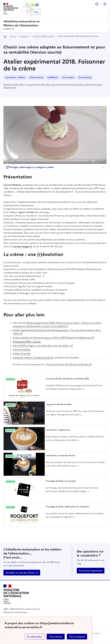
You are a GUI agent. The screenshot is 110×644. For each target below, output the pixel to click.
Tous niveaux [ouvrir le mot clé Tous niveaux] (68, 77)
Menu (105, 4)
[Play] (55, 135)
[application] (55, 135)
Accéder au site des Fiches (20, 573)
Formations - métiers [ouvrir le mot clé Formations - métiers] (15, 77)
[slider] (53, 161)
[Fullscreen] (103, 161)
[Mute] (98, 161)
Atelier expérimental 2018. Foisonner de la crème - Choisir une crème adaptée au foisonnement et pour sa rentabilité (57, 324)
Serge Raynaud (10, 88)
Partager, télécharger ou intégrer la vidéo (30, 167)
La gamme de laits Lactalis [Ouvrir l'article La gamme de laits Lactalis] (59, 404)
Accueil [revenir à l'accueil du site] (13, 36)
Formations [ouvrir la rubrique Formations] (24, 36)
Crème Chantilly (22, 354)
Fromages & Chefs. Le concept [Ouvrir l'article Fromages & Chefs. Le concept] (61, 481)
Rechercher (97, 4)
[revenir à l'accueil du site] (55, 23)
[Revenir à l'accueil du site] (16, 594)
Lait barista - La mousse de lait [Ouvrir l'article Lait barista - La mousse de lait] (60, 456)
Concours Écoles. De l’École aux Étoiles (67, 364)
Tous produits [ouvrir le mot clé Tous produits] (85, 77)
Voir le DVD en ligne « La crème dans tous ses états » (41, 346)
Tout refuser (56, 637)
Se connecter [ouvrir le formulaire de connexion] (95, 633)
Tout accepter (77, 637)
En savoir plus (35, 637)
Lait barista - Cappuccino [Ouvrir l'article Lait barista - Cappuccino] (58, 430)
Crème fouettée (22, 350)
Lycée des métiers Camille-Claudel (32, 358)
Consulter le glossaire (91, 571)
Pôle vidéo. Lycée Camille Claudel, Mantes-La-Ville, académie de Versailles (72, 85)
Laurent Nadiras (34, 85)
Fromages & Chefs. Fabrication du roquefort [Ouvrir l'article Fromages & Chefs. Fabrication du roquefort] (67, 507)
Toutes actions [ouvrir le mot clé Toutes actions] (36, 77)
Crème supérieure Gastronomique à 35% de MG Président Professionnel (52, 338)
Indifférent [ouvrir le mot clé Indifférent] (53, 77)
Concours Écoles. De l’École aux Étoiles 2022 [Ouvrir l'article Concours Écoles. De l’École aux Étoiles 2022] (67, 379)
